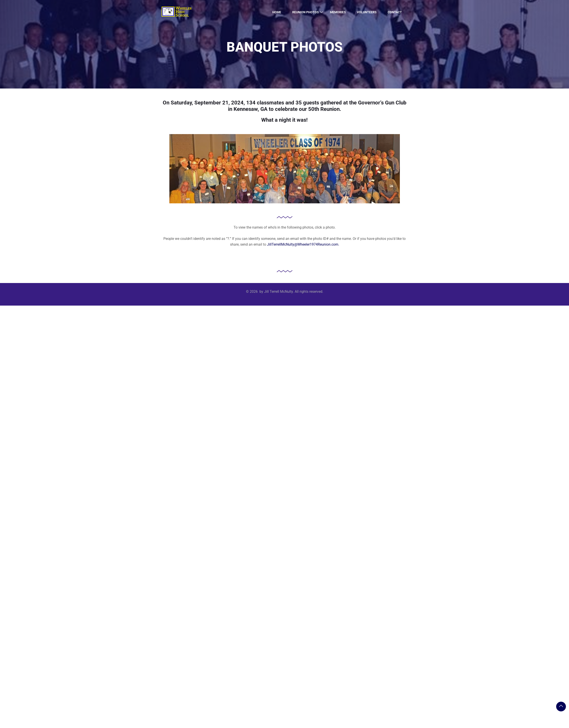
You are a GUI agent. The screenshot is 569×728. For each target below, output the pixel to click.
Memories (338, 12)
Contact (395, 12)
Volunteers (367, 12)
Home (277, 12)
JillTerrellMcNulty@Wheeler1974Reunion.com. (303, 244)
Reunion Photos (306, 12)
